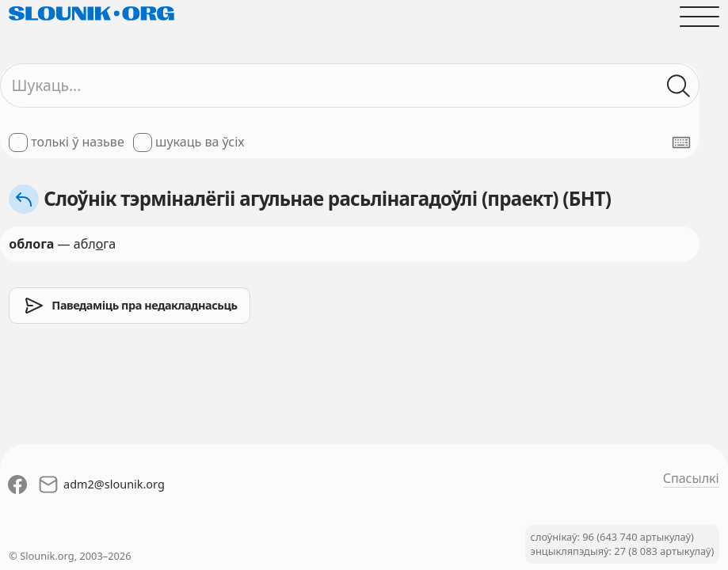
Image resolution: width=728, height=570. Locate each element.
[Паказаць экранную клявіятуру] (681, 142)
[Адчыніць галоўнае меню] (699, 17)
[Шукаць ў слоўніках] (679, 85)
